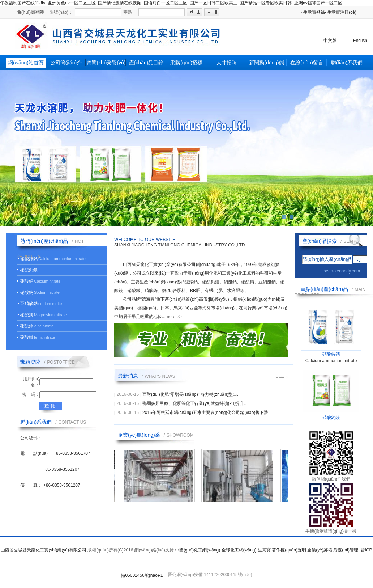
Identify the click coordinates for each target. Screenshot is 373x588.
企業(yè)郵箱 (320, 550)
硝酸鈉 (27, 292)
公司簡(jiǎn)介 (66, 63)
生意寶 (264, 550)
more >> (174, 317)
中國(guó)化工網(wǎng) (198, 550)
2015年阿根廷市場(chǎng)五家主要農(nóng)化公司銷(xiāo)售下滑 (205, 413)
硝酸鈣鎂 (29, 270)
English (360, 41)
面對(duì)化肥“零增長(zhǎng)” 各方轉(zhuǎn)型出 (190, 394)
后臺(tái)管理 (346, 550)
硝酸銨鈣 (29, 259)
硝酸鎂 (27, 315)
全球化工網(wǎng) (239, 550)
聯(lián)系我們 (347, 63)
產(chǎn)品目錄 (146, 63)
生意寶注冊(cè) (341, 12)
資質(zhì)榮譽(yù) (106, 63)
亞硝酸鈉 (29, 304)
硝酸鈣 (27, 281)
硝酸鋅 (27, 326)
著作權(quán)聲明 (289, 550)
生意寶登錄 (313, 12)
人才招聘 (227, 63)
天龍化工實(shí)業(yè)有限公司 (166, 265)
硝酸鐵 (27, 337)
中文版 (330, 41)
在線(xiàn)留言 (307, 63)
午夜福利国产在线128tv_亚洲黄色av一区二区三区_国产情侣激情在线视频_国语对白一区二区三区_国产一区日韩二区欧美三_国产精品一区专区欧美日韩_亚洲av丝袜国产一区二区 (171, 3)
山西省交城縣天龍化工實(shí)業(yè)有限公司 (44, 550)
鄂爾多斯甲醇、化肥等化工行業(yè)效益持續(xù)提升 (193, 403)
